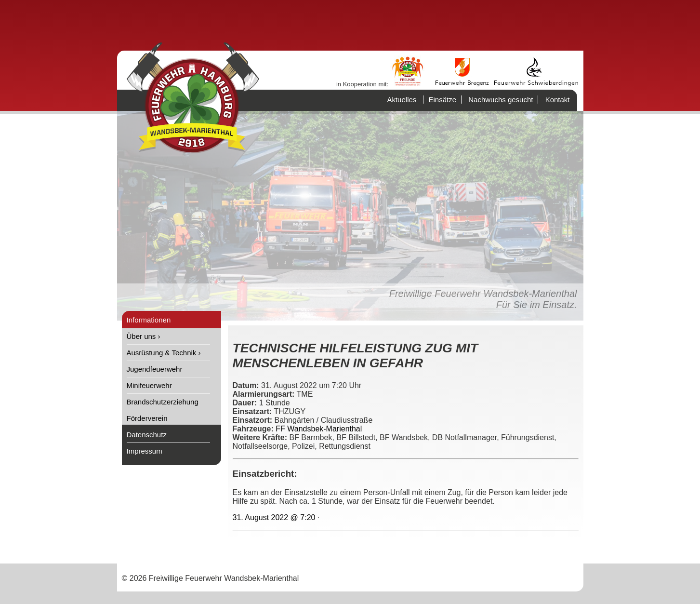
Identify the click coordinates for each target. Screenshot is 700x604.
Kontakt (558, 100)
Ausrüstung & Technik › (164, 353)
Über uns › (144, 336)
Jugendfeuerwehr (155, 369)
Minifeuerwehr (149, 385)
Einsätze (442, 100)
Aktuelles (402, 100)
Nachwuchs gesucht (501, 100)
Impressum (145, 451)
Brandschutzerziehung (163, 402)
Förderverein (147, 418)
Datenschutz (147, 435)
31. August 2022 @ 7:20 (274, 517)
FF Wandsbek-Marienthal (319, 429)
